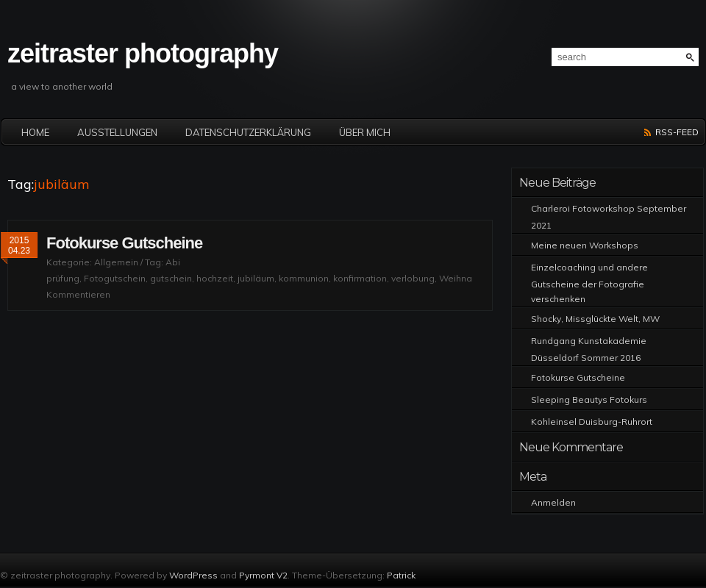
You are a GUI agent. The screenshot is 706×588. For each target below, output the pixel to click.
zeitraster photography (143, 53)
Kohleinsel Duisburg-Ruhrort (592, 422)
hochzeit (215, 278)
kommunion (304, 278)
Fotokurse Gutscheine (124, 243)
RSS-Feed (677, 132)
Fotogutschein (115, 278)
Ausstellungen (117, 132)
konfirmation (360, 278)
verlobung (413, 278)
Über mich (365, 132)
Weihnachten (467, 278)
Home (35, 132)
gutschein (171, 278)
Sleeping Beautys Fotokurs (589, 399)
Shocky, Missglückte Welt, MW (595, 319)
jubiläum (256, 278)
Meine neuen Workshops (585, 245)
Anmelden (553, 502)
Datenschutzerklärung (248, 132)
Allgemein (116, 262)
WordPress (193, 575)
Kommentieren (78, 294)
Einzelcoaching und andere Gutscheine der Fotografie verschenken (589, 283)
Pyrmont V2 (263, 575)
